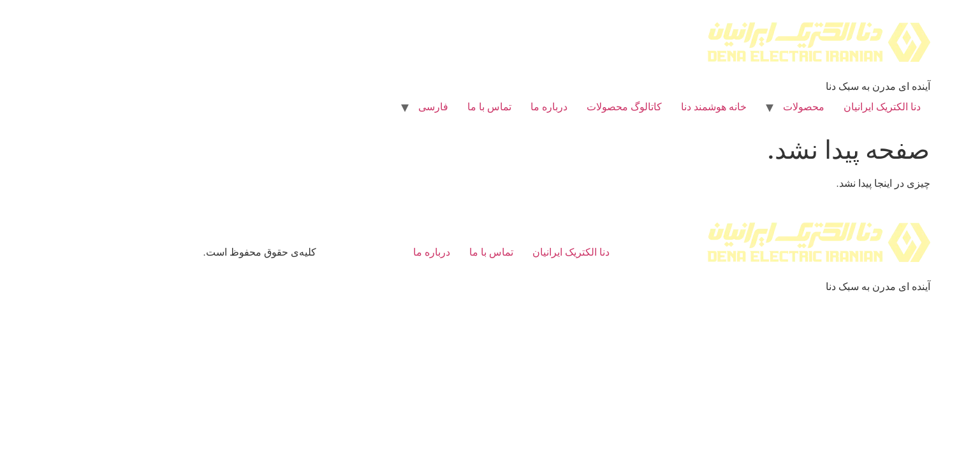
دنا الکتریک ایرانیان (806, 107)
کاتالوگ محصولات (548, 107)
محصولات (727, 107)
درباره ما (472, 107)
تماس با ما (413, 107)
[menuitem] (357, 107)
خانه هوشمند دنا (637, 107)
